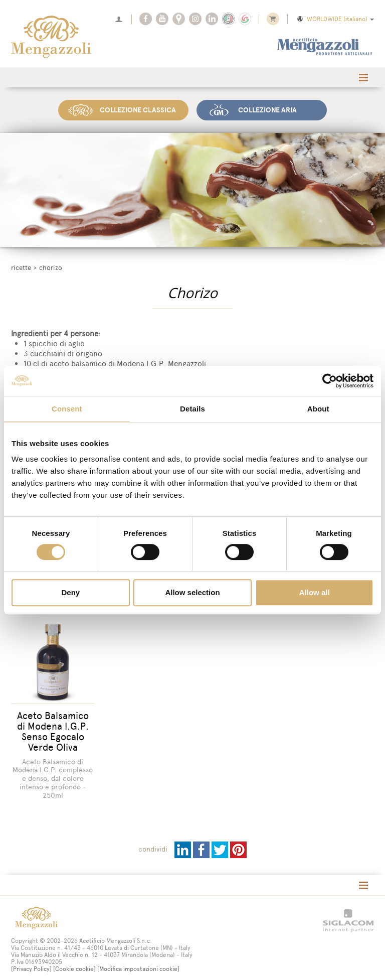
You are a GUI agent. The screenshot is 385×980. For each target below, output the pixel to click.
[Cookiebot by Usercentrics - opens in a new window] (330, 381)
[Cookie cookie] (74, 964)
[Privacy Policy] (31, 964)
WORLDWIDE (335, 19)
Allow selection (192, 592)
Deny (70, 592)
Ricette (21, 268)
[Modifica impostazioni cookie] (138, 964)
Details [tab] (192, 409)
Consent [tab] (67, 409)
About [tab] (318, 409)
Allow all (315, 592)
